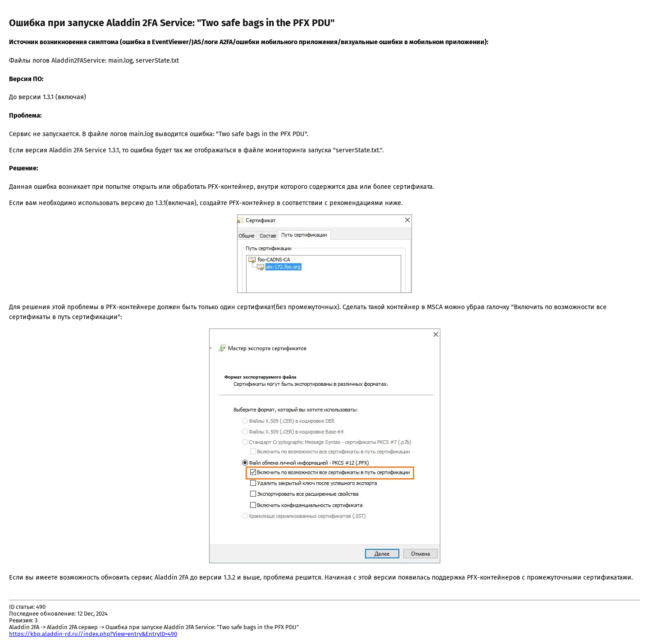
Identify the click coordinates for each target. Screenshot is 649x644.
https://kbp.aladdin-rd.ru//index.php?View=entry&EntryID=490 (93, 634)
